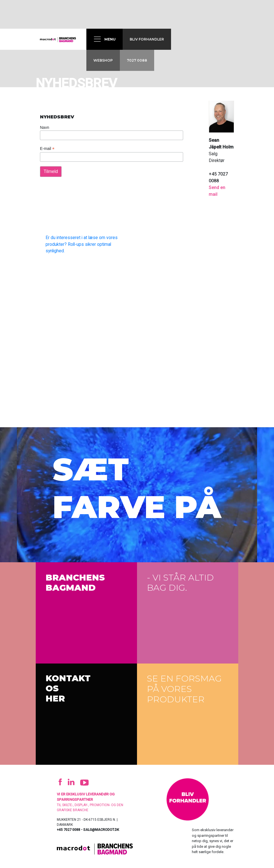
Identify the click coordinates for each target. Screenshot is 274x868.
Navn (45, 127)
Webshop (103, 60)
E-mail (47, 149)
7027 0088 (137, 60)
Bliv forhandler (147, 39)
